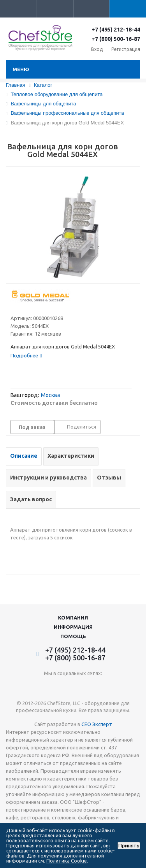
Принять (129, 846)
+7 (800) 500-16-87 (116, 39)
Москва (50, 395)
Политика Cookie (67, 861)
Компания (73, 618)
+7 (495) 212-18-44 (116, 30)
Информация (73, 627)
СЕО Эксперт (97, 724)
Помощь (73, 636)
